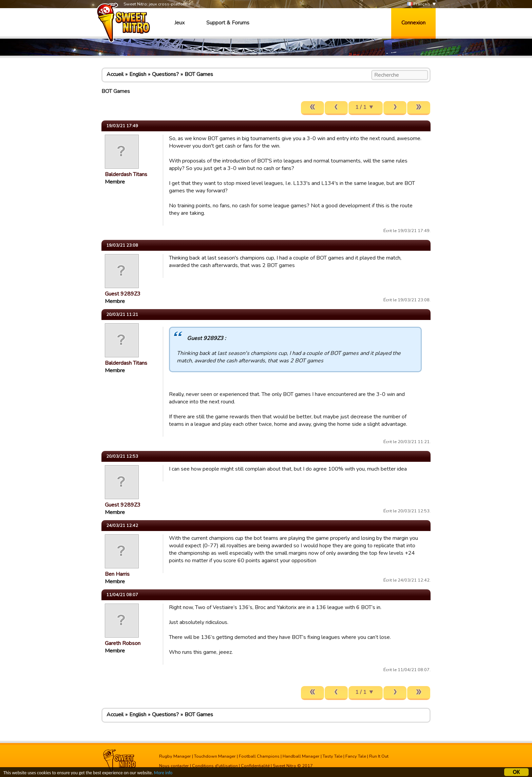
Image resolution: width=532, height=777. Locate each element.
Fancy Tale (356, 756)
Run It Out (379, 756)
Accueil (115, 74)
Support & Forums (228, 23)
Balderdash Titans (126, 174)
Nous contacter (174, 766)
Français (419, 4)
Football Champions (259, 756)
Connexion (413, 23)
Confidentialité (255, 766)
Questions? (165, 74)
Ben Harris (117, 574)
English (138, 74)
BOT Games (199, 74)
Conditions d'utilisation (215, 766)
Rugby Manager (175, 756)
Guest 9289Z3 (123, 294)
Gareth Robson (123, 643)
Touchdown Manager (215, 756)
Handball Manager (301, 756)
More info (163, 773)
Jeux (179, 23)
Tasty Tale (332, 756)
